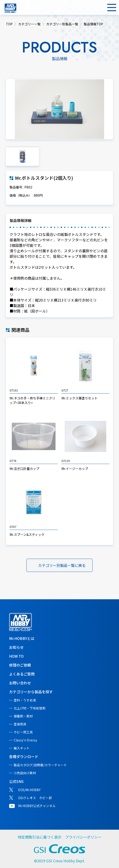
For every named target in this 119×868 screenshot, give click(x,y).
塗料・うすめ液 (25, 700)
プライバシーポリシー (83, 837)
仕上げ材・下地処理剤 (30, 708)
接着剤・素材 (23, 716)
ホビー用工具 (23, 732)
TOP (9, 24)
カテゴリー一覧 (29, 24)
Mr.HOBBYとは (22, 638)
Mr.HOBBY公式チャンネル (37, 806)
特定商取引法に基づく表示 (40, 837)
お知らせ (16, 647)
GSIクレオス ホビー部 (35, 798)
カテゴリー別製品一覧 (62, 24)
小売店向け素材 (25, 773)
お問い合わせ (20, 683)
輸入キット (22, 748)
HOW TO (16, 656)
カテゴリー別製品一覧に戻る (62, 565)
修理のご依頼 (20, 665)
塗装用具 (20, 724)
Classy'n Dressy (25, 740)
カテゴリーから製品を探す (31, 692)
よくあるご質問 (22, 674)
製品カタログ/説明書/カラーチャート (40, 765)
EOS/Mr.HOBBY (29, 790)
